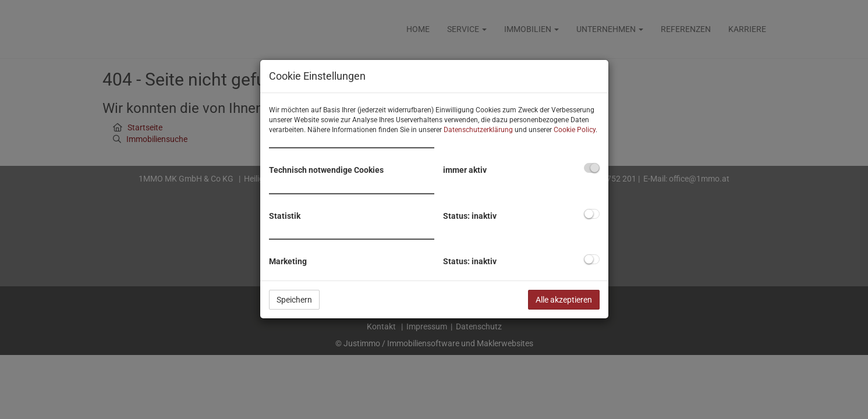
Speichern (294, 300)
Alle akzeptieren (564, 300)
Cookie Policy (575, 130)
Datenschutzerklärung (478, 130)
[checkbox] (592, 168)
